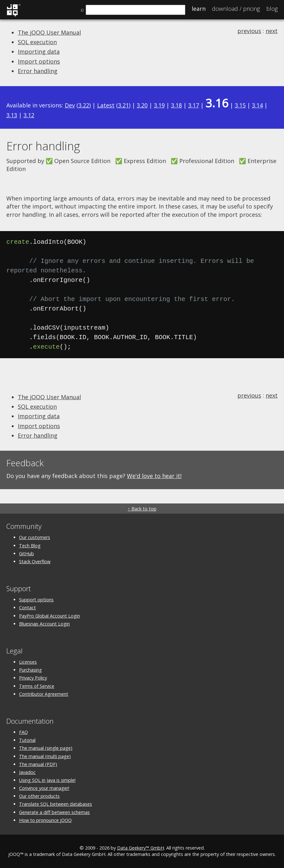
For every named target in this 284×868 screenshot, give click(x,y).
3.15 (240, 105)
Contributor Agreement (44, 694)
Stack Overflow (35, 561)
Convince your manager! (44, 788)
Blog (272, 9)
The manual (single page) (46, 748)
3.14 (257, 105)
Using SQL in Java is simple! (47, 780)
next (272, 31)
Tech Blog (30, 546)
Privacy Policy (33, 678)
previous (249, 31)
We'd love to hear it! (154, 476)
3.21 (123, 105)
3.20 (142, 105)
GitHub (26, 554)
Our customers (35, 537)
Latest (106, 105)
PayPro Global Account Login (50, 616)
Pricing (236, 9)
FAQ (23, 732)
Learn (199, 9)
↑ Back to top (142, 509)
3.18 (176, 105)
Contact (27, 608)
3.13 (12, 115)
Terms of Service (37, 686)
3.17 (194, 105)
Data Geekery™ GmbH (141, 848)
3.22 (84, 105)
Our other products (39, 796)
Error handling (38, 71)
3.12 (29, 115)
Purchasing (30, 670)
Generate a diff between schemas (54, 812)
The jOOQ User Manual (49, 32)
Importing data (39, 51)
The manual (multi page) (45, 756)
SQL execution (37, 42)
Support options (36, 600)
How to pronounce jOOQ (45, 820)
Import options (39, 61)
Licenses (28, 662)
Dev (70, 105)
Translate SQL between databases (56, 804)
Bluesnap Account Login (44, 624)
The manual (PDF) (38, 764)
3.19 (159, 105)
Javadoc (27, 772)
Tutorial (27, 740)
